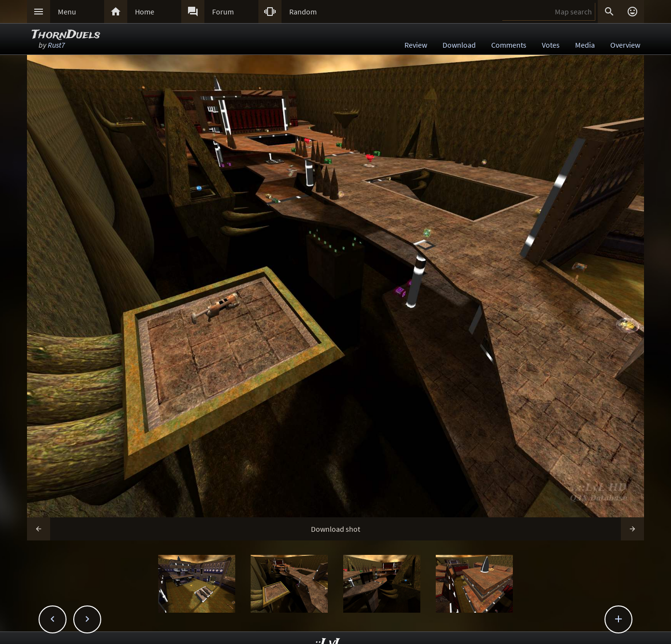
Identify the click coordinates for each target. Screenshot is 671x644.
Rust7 (56, 45)
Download (459, 45)
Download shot (335, 529)
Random (303, 12)
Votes (551, 45)
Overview (625, 45)
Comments (509, 45)
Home (145, 12)
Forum (223, 12)
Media (585, 45)
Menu (67, 12)
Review (416, 45)
